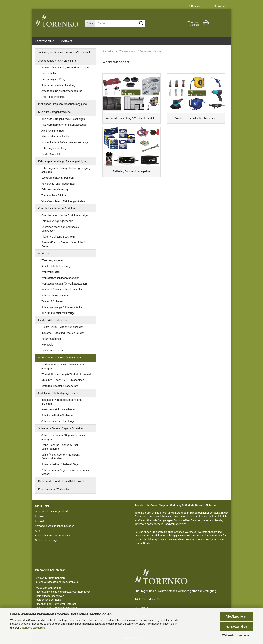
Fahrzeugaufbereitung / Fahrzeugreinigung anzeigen (66, 171)
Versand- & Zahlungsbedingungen (55, 527)
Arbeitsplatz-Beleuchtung (56, 267)
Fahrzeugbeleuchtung (54, 149)
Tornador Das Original (54, 196)
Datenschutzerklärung (33, 628)
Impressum (42, 517)
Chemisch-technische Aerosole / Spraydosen (60, 230)
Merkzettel (218, 6)
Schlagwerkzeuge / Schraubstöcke (62, 308)
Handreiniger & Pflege (54, 80)
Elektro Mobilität (51, 155)
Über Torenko (45, 41)
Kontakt (66, 41)
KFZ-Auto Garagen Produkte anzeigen (63, 120)
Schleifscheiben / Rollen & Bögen (61, 465)
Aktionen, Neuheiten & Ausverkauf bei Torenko (65, 53)
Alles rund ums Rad (52, 131)
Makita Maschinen (52, 351)
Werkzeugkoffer (51, 273)
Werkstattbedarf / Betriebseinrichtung (60, 358)
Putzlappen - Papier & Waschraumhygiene (62, 105)
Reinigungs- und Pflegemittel (58, 184)
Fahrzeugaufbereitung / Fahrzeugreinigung (63, 162)
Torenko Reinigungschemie (57, 222)
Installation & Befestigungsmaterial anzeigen (62, 403)
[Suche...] (90, 23)
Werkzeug (44, 254)
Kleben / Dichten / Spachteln (58, 237)
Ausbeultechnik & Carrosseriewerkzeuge (65, 143)
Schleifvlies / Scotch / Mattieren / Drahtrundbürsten (61, 457)
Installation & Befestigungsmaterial (59, 394)
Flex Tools (47, 345)
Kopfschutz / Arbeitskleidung (58, 86)
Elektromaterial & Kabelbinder (58, 410)
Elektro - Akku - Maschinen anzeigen (62, 328)
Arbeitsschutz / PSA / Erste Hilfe (57, 61)
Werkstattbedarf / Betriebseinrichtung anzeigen (63, 367)
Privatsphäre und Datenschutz (52, 536)
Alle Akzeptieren (236, 616)
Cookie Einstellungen (47, 541)
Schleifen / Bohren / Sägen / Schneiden (61, 429)
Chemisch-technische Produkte (57, 209)
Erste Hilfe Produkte (53, 98)
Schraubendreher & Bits (55, 296)
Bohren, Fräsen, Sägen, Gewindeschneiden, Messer (66, 473)
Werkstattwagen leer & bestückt (60, 279)
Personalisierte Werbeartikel (55, 490)
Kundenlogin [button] (197, 6)
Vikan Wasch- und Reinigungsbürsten (63, 202)
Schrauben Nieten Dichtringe (58, 422)
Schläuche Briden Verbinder (57, 416)
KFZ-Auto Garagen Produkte (54, 113)
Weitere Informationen (236, 635)
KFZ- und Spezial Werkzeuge (58, 314)
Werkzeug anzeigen (53, 261)
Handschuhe (49, 74)
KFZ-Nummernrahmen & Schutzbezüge (64, 126)
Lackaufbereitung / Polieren (57, 179)
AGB (37, 532)
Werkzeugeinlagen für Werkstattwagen (64, 284)
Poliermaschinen (51, 339)
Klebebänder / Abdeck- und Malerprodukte (63, 482)
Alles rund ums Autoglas (55, 137)
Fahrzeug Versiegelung (55, 190)
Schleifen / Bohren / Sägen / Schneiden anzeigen (64, 438)
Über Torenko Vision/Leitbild (51, 512)
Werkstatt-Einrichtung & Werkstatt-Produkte (67, 375)
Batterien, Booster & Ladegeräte (60, 387)
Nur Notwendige (236, 627)
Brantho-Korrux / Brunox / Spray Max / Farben (63, 245)
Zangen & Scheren (52, 302)
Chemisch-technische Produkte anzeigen (65, 216)
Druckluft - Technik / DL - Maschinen (63, 381)
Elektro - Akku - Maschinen (54, 321)
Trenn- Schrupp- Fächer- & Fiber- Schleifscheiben (60, 448)
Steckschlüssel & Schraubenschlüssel (64, 290)
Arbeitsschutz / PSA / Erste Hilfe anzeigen (66, 68)
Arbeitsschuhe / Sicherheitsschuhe (62, 92)
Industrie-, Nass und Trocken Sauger (63, 334)
